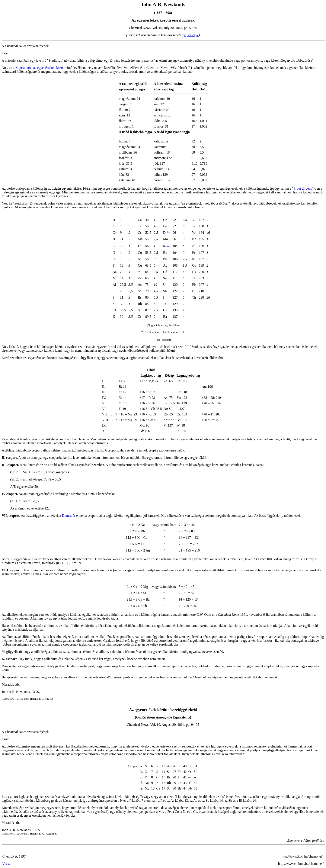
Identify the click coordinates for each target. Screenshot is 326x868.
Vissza (7, 864)
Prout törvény (303, 188)
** (168, 233)
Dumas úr (69, 516)
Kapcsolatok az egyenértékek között (40, 68)
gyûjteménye (190, 35)
